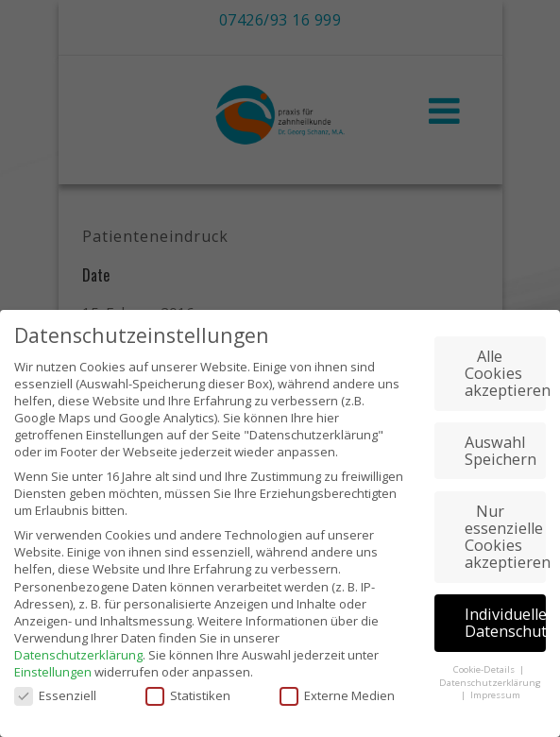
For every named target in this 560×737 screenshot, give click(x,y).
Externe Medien (337, 685)
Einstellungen (53, 661)
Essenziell (55, 685)
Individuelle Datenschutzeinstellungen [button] (505, 612)
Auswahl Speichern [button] (501, 440)
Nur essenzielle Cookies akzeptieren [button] (505, 527)
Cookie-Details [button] (485, 659)
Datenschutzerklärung (78, 644)
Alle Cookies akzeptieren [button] (505, 363)
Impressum (495, 685)
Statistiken (188, 685)
